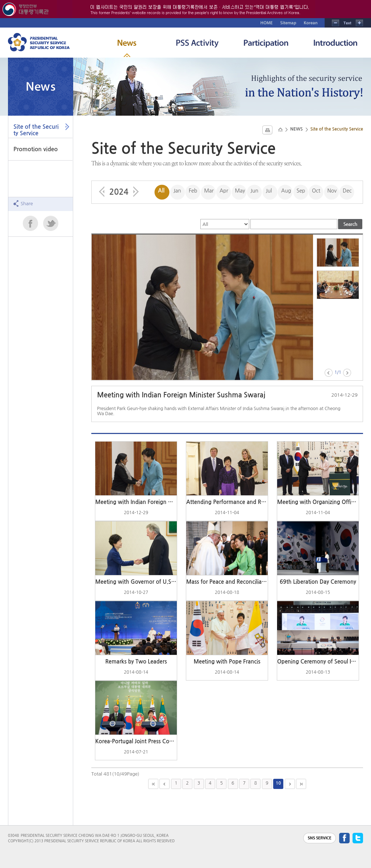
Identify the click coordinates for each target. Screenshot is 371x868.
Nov (332, 191)
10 (278, 783)
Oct (316, 191)
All (161, 191)
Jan (177, 191)
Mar (209, 191)
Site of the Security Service (36, 130)
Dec (347, 191)
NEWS (297, 129)
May (240, 191)
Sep (301, 191)
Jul (269, 191)
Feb (193, 191)
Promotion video (36, 149)
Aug (286, 191)
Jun (254, 191)
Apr (224, 191)
